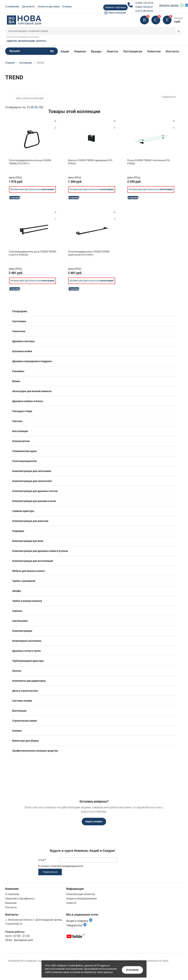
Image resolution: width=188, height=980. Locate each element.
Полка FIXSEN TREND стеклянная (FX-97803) (149, 162)
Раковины (18, 371)
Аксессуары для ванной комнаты (32, 391)
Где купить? (28, 6)
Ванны (16, 381)
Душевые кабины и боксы (28, 401)
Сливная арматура (23, 511)
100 (41, 107)
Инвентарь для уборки (25, 741)
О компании (12, 6)
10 (28, 107)
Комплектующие (22, 631)
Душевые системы (23, 341)
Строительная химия (25, 721)
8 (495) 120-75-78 (144, 3)
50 (36, 107)
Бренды (96, 51)
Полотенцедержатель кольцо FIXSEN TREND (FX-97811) (30, 162)
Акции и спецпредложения (82, 899)
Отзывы (67, 6)
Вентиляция (19, 711)
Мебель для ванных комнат (29, 571)
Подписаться (50, 872)
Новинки (80, 51)
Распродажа (20, 311)
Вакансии (11, 903)
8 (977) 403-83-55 (144, 11)
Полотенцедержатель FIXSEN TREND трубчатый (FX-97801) (89, 253)
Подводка (18, 531)
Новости (112, 51)
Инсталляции (20, 431)
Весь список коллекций (30, 98)
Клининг (17, 731)
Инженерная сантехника (27, 641)
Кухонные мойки (22, 351)
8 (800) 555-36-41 (144, 7)
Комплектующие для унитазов (30, 521)
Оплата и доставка (49, 6)
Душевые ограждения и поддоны (32, 361)
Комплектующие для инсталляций (33, 561)
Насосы (17, 671)
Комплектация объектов (81, 894)
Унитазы (17, 421)
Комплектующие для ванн (28, 541)
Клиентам (154, 51)
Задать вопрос (94, 821)
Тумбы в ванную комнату (27, 601)
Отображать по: (24, 107)
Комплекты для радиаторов (29, 681)
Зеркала (17, 611)
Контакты (172, 51)
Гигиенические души (24, 451)
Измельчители (21, 441)
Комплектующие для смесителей (32, 481)
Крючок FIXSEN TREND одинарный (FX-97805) (90, 162)
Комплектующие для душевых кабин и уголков (40, 551)
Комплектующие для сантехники (32, 471)
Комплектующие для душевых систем (35, 491)
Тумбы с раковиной (24, 581)
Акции (65, 51)
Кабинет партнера (115, 7)
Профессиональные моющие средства (35, 751)
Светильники (20, 621)
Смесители (19, 331)
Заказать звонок (169, 5)
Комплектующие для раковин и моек (34, 501)
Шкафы (17, 591)
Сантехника (19, 321)
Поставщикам (133, 51)
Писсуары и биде (22, 411)
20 (32, 107)
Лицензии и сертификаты (20, 899)
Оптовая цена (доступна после (32, 187)
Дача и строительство (25, 691)
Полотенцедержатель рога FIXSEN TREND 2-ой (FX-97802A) (32, 253)
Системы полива (22, 701)
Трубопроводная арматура (28, 661)
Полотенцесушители (24, 461)
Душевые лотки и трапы (27, 651)
